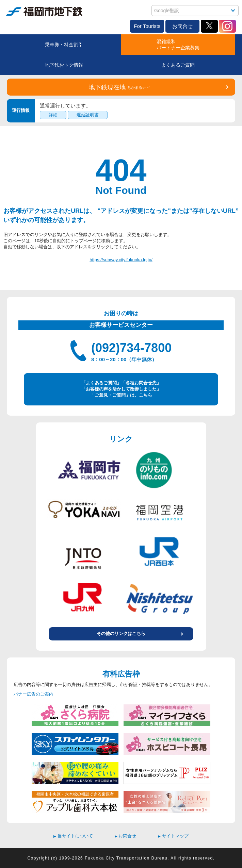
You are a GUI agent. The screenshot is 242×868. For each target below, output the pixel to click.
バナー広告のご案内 (34, 694)
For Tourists (147, 26)
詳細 (53, 115)
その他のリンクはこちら (121, 633)
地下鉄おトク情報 (64, 65)
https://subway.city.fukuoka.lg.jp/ (121, 260)
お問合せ (182, 26)
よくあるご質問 (178, 65)
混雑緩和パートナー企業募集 (178, 45)
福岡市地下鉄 (44, 12)
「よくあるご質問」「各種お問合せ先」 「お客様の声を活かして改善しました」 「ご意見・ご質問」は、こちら (121, 389)
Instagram (227, 26)
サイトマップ (173, 836)
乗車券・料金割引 (64, 45)
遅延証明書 (88, 115)
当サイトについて (73, 836)
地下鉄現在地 (119, 87)
